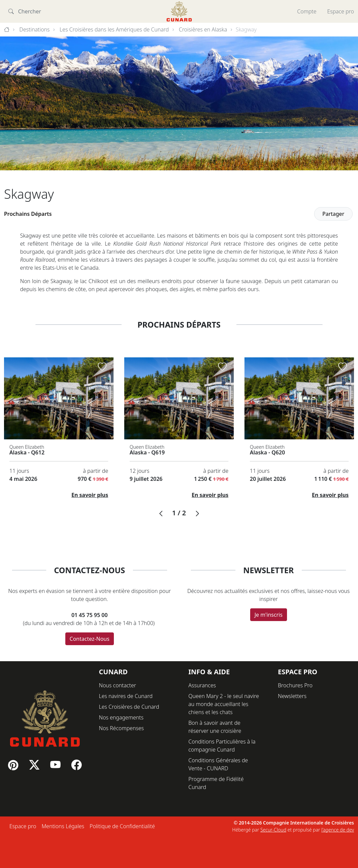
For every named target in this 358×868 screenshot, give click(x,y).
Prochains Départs (28, 214)
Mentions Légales (63, 826)
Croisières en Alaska (203, 29)
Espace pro (341, 11)
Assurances (202, 685)
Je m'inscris (269, 615)
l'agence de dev (338, 830)
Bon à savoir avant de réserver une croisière (215, 727)
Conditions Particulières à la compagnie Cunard (222, 746)
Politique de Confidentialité (122, 826)
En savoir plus (90, 495)
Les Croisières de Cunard (129, 707)
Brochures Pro (295, 685)
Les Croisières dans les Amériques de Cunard (114, 29)
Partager (334, 214)
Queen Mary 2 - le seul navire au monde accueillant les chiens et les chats (224, 704)
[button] (161, 514)
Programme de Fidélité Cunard (216, 783)
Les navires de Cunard (126, 696)
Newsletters (292, 696)
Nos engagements (121, 717)
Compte (307, 11)
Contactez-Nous (90, 639)
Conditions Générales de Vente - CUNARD (218, 764)
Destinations (35, 29)
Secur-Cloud (273, 830)
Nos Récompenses (121, 728)
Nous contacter (117, 685)
